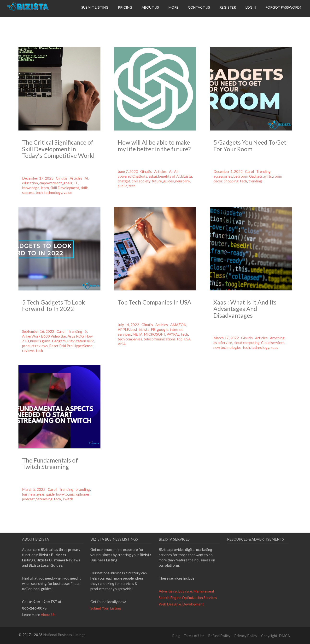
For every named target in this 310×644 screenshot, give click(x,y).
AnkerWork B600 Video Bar (44, 336)
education (30, 183)
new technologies (227, 347)
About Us (150, 7)
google (163, 329)
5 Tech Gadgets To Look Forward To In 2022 (53, 305)
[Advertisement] (267, 591)
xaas (274, 347)
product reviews (35, 346)
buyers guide (40, 341)
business (29, 494)
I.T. (76, 183)
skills (85, 188)
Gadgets (256, 176)
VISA (122, 344)
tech (39, 192)
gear (41, 494)
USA (187, 339)
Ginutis (62, 178)
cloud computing (247, 343)
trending (255, 181)
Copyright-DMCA (275, 636)
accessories (223, 176)
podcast (28, 499)
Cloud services (273, 343)
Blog (176, 636)
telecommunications (160, 339)
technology (53, 192)
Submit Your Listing (106, 608)
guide (50, 494)
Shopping (231, 181)
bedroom (241, 176)
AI (86, 178)
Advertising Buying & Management (187, 591)
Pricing (125, 7)
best (134, 329)
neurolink (183, 181)
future (157, 181)
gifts (268, 176)
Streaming (44, 499)
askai (153, 176)
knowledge (31, 188)
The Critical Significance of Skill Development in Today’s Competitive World (58, 149)
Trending (263, 171)
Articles (76, 178)
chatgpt (124, 181)
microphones (79, 494)
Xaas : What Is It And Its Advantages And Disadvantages (245, 309)
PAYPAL (173, 334)
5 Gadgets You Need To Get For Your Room (250, 146)
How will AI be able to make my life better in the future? (154, 146)
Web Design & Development (181, 604)
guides (169, 181)
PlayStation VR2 (80, 341)
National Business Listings (64, 635)
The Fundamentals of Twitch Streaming (50, 463)
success (28, 192)
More (173, 7)
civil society (141, 181)
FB (153, 329)
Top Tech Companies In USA (155, 302)
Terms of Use (194, 636)
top (180, 339)
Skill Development (65, 188)
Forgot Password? (283, 7)
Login (251, 7)
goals (68, 183)
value (68, 192)
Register (228, 7)
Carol (249, 171)
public (122, 186)
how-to (62, 494)
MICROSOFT (155, 334)
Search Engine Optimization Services (188, 598)
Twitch (68, 499)
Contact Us (199, 7)
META (137, 334)
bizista (187, 176)
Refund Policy (219, 636)
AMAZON (178, 325)
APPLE (123, 329)
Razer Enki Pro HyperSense (71, 346)
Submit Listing (95, 7)
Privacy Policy (246, 636)
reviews (28, 350)
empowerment (51, 183)
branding (83, 489)
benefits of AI (169, 176)
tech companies (130, 339)
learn (45, 188)
